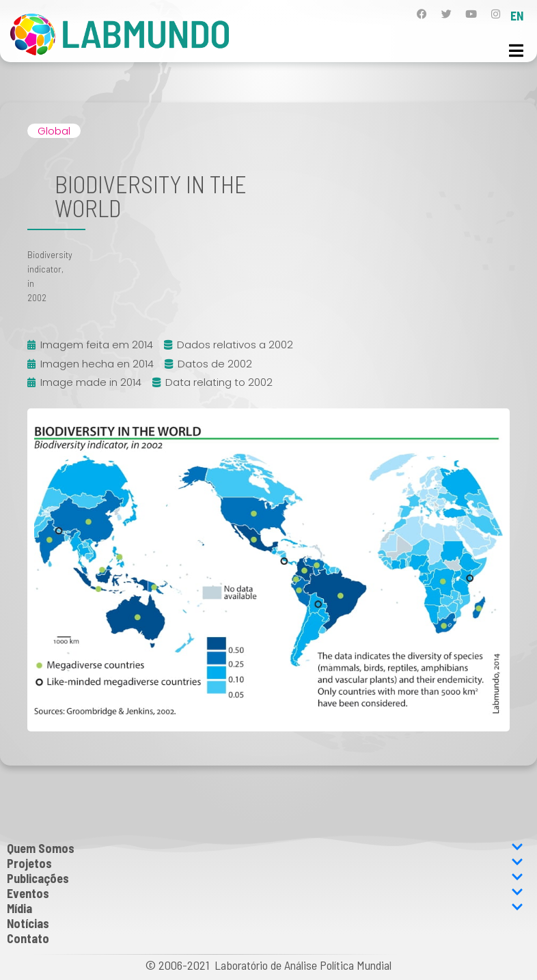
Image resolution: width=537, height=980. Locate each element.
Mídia (265, 908)
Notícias (28, 923)
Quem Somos (265, 848)
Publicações (265, 878)
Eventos (265, 893)
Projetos (265, 863)
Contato (28, 938)
